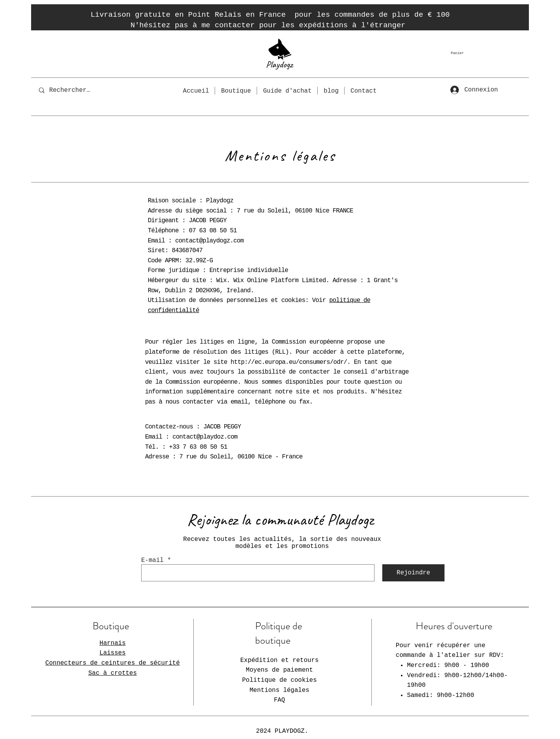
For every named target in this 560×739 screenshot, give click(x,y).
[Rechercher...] (71, 90)
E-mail (152, 560)
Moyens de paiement (279, 670)
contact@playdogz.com (209, 241)
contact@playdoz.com (205, 437)
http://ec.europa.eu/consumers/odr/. (290, 362)
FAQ (279, 700)
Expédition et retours (280, 660)
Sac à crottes (113, 673)
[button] (466, 53)
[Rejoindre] (413, 573)
